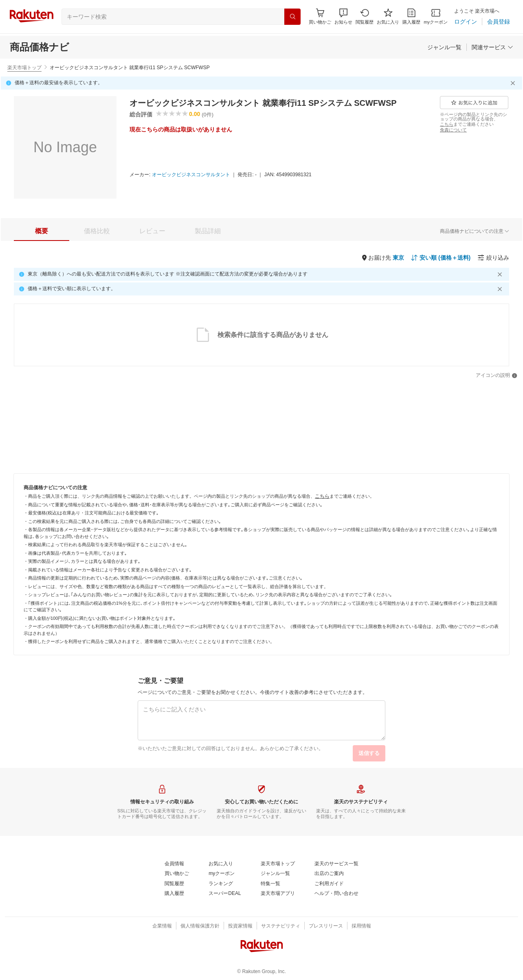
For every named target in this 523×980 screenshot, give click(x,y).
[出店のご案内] (329, 874)
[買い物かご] (177, 874)
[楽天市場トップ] (278, 864)
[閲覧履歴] (365, 16)
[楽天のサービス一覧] (336, 864)
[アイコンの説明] (497, 376)
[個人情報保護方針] (200, 926)
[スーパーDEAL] (225, 894)
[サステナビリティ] (281, 926)
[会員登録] (499, 22)
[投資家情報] (240, 926)
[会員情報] (174, 864)
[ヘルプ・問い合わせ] (336, 894)
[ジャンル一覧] (444, 47)
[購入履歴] (411, 16)
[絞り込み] (493, 258)
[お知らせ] (343, 16)
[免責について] (453, 130)
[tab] (42, 231)
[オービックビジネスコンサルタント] (191, 175)
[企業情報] (162, 926)
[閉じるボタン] (514, 83)
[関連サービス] (492, 47)
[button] (343, 16)
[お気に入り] (388, 16)
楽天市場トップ (24, 68)
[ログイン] (466, 22)
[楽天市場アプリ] (278, 894)
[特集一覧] (270, 884)
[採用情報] (361, 926)
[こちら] (447, 124)
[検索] (292, 17)
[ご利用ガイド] (329, 884)
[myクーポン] (436, 16)
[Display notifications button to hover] (320, 16)
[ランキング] (221, 884)
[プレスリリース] (326, 926)
